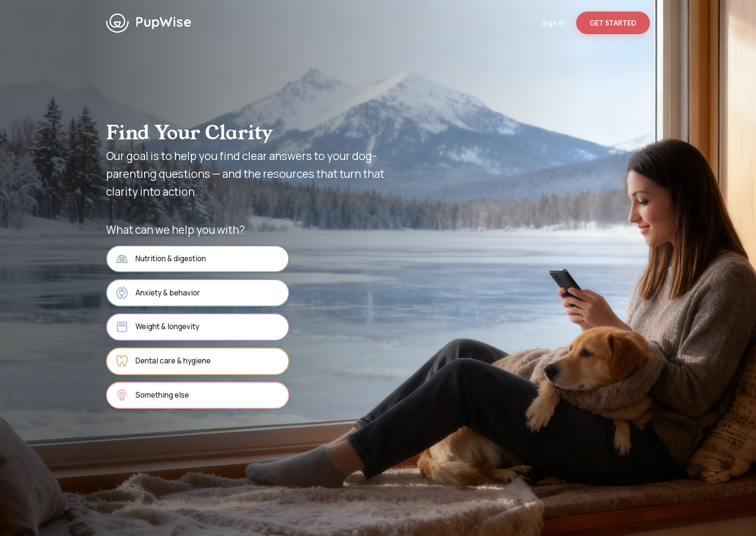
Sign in (553, 23)
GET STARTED (613, 23)
